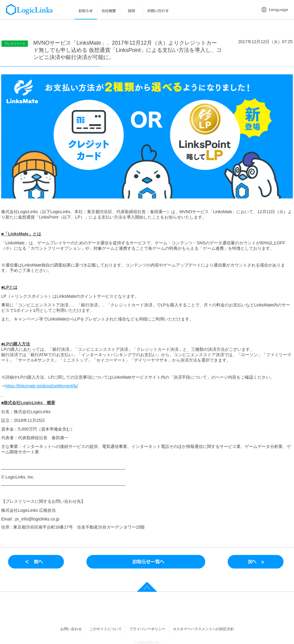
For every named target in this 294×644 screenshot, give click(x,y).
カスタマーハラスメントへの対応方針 (203, 629)
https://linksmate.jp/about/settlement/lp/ (42, 386)
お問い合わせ (71, 629)
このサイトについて (106, 629)
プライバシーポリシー (147, 629)
